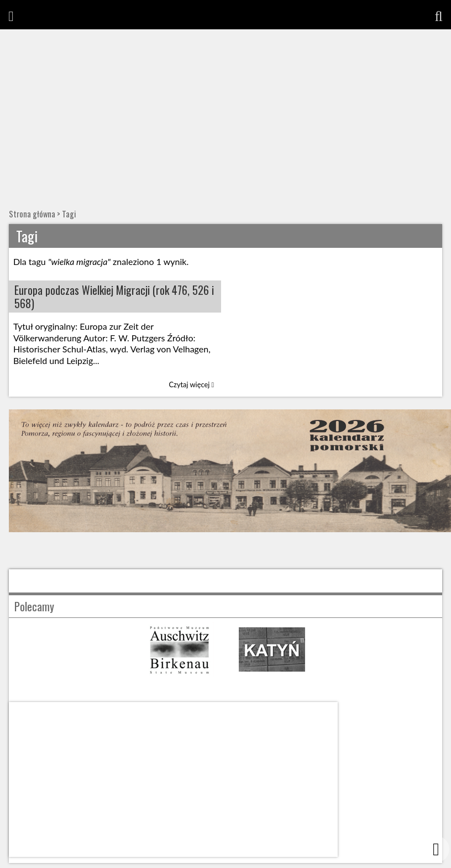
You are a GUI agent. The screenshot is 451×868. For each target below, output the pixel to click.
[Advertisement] (226, 112)
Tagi (69, 214)
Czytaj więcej (192, 384)
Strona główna (32, 214)
